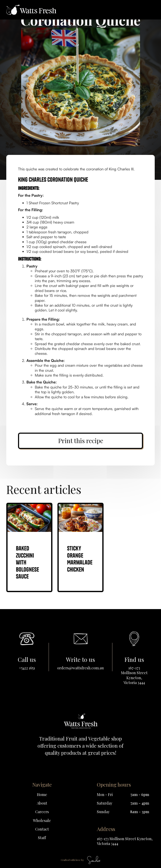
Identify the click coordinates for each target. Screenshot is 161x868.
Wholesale (42, 821)
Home (42, 795)
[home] (31, 10)
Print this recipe (81, 441)
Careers (42, 812)
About (42, 803)
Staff (42, 838)
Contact (42, 829)
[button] (149, 10)
